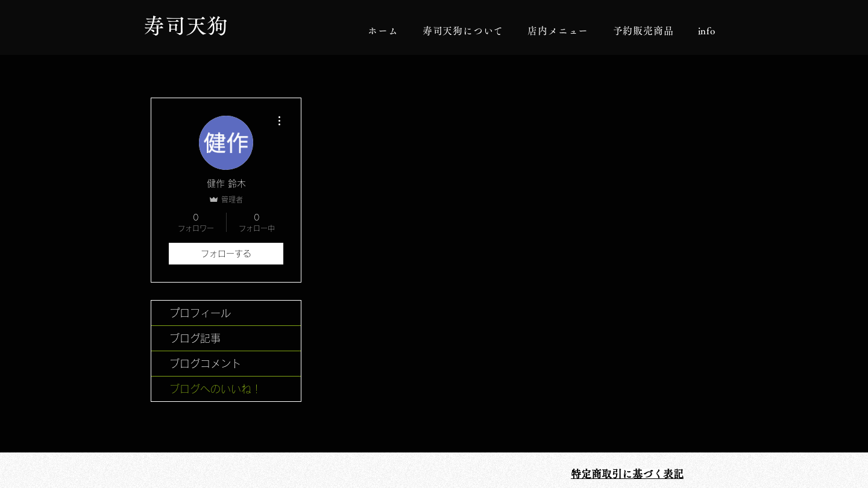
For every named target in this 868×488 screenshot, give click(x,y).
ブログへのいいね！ (215, 389)
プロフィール (200, 313)
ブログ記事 (195, 338)
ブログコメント (205, 364)
